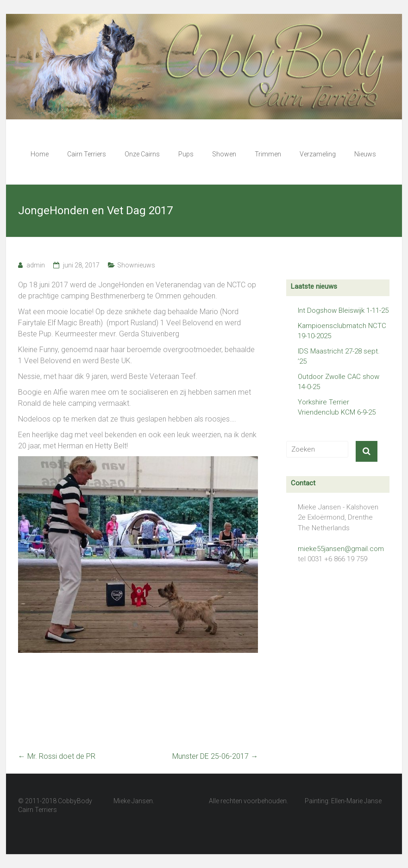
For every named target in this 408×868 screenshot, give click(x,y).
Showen (224, 154)
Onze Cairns (142, 154)
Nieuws (365, 154)
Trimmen (268, 154)
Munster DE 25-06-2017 (215, 756)
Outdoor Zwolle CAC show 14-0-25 (339, 382)
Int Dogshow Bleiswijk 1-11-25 (343, 310)
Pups (186, 154)
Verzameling (318, 154)
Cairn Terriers (87, 154)
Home (40, 154)
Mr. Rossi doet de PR (57, 756)
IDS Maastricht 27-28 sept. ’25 (339, 356)
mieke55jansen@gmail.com (341, 549)
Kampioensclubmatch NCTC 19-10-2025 (342, 331)
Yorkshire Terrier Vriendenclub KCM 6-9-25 (337, 407)
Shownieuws (136, 265)
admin (36, 265)
